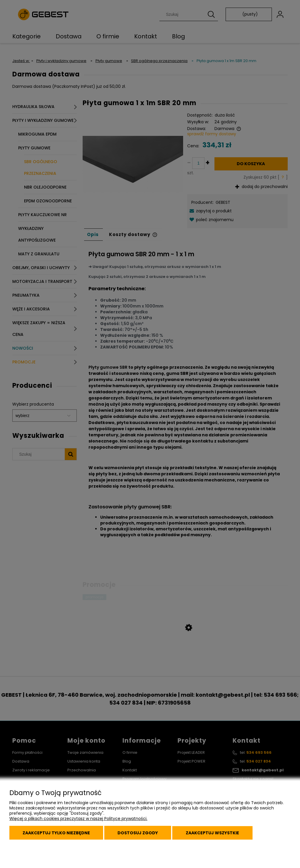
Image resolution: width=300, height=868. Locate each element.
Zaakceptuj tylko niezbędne (57, 833)
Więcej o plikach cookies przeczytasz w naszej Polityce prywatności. (78, 820)
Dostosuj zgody (140, 833)
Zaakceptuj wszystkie (217, 833)
